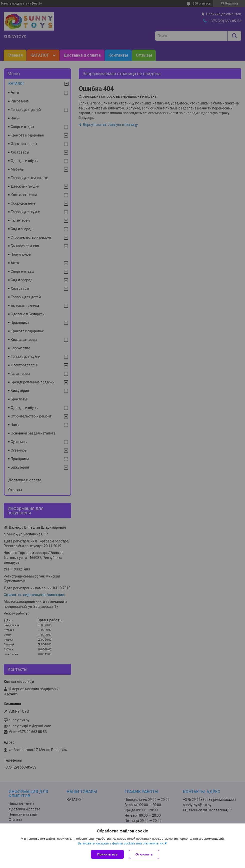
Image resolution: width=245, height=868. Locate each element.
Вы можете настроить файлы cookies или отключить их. (121, 843)
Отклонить (144, 854)
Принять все (107, 854)
